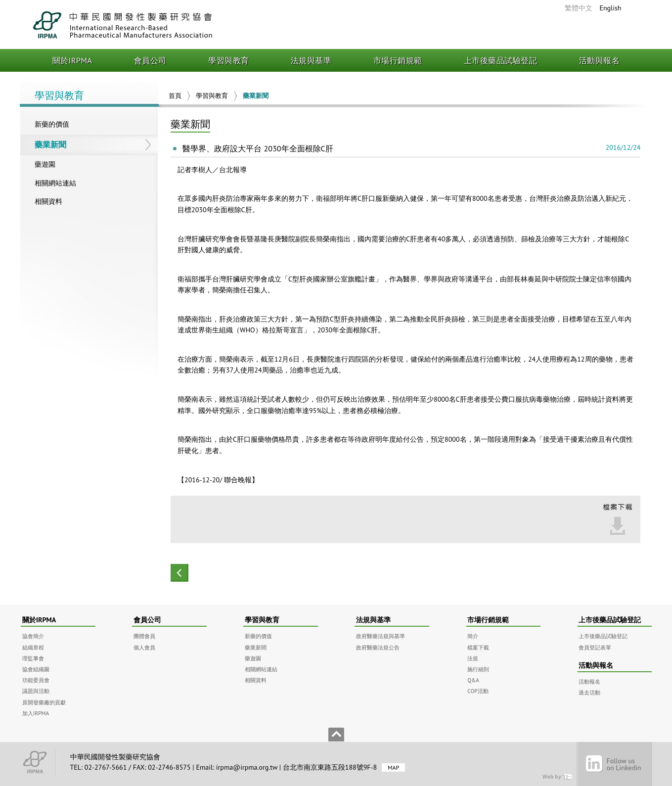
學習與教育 (229, 60)
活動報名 (589, 681)
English (610, 8)
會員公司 (150, 60)
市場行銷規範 (398, 60)
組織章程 (33, 647)
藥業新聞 (50, 144)
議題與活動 (36, 691)
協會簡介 (33, 636)
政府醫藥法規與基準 (381, 636)
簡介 (473, 636)
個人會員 (144, 647)
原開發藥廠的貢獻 (44, 702)
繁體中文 (579, 8)
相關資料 (48, 201)
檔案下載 (478, 647)
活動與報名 (600, 60)
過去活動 (589, 692)
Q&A (473, 680)
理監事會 (33, 658)
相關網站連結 (55, 183)
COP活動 (478, 691)
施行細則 (478, 669)
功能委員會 (36, 680)
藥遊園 (45, 164)
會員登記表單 (595, 647)
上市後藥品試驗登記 (501, 60)
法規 (473, 658)
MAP (393, 767)
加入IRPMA (36, 713)
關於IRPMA (72, 60)
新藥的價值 (52, 124)
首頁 (175, 96)
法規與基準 (311, 60)
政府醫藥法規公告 (378, 647)
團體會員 (144, 636)
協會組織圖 (36, 669)
